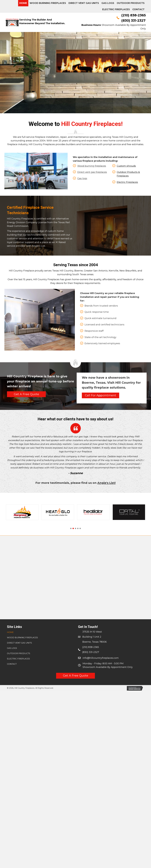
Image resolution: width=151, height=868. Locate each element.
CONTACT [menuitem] (12, 664)
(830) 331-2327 (133, 21)
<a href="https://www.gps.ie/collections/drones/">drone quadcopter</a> (75, 577)
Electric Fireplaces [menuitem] (18, 659)
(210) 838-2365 (134, 15)
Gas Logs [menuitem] (12, 648)
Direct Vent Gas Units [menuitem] (19, 643)
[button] (26, 394)
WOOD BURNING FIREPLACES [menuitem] (22, 638)
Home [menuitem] (10, 632)
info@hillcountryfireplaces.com (101, 658)
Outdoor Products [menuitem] (19, 653)
